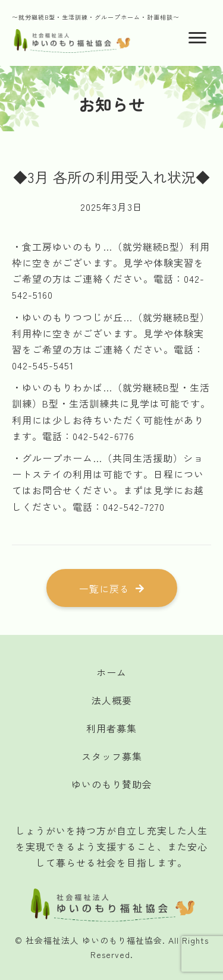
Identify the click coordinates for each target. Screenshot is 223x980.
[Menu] (197, 38)
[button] (112, 588)
